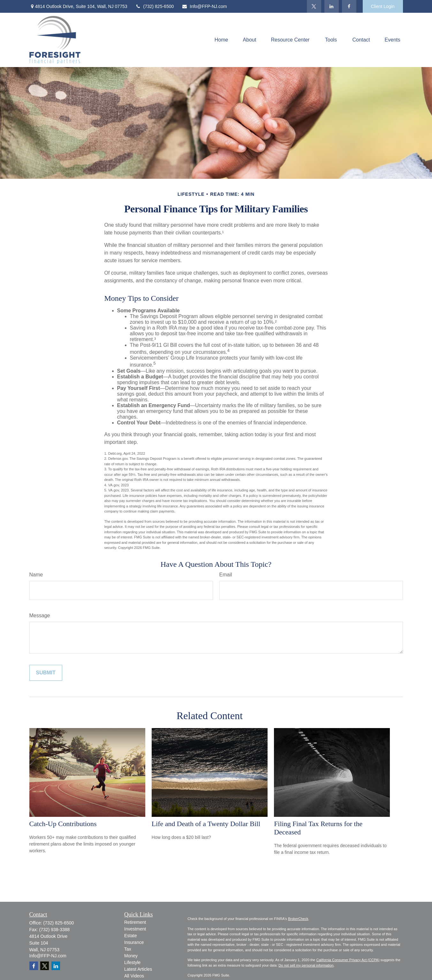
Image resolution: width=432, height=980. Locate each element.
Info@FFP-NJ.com (204, 6)
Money (131, 956)
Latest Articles (138, 969)
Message (40, 615)
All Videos (134, 976)
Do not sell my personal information (306, 965)
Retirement (135, 922)
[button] (221, 40)
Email (226, 575)
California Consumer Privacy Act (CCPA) (348, 960)
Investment (135, 929)
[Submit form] (46, 673)
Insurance (134, 942)
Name (36, 575)
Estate (131, 936)
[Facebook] (349, 6)
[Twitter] (314, 6)
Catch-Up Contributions (63, 824)
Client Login (383, 6)
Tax (128, 949)
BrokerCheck (298, 919)
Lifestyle (132, 962)
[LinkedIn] (332, 6)
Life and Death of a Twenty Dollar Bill (206, 824)
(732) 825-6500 (155, 6)
